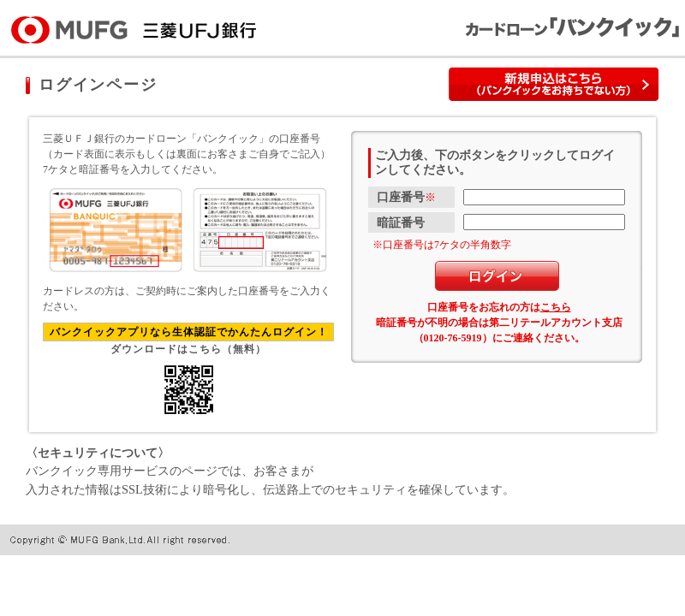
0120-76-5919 (453, 338)
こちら (556, 307)
